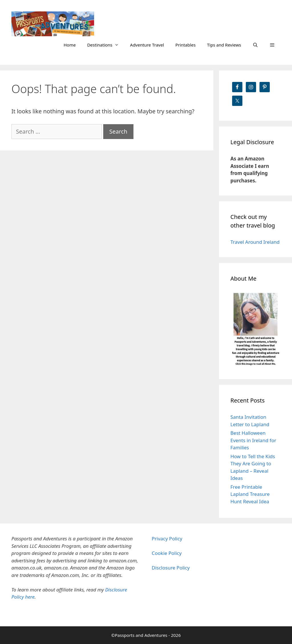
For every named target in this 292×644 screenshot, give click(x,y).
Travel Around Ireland (255, 242)
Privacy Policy (167, 539)
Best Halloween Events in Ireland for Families (253, 440)
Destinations (106, 45)
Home (70, 45)
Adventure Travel (147, 45)
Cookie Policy (167, 553)
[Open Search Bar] (255, 45)
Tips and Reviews (224, 45)
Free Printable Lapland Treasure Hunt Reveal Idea (250, 494)
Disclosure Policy (171, 568)
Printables (185, 45)
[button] (272, 45)
